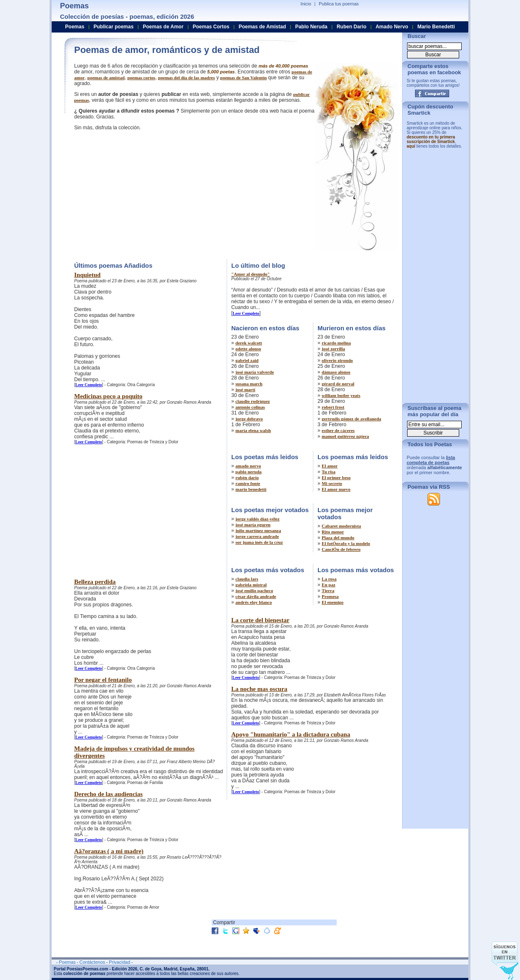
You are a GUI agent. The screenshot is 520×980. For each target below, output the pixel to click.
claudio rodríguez (253, 401)
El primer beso (336, 477)
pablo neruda (249, 472)
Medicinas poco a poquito (108, 396)
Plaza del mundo (338, 538)
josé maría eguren (253, 525)
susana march (249, 384)
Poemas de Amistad (262, 27)
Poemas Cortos (211, 27)
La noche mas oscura (259, 689)
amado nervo (248, 466)
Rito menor (333, 532)
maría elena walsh (253, 430)
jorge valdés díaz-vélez (257, 519)
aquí (411, 146)
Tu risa (329, 472)
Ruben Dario (351, 27)
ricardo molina (336, 343)
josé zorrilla (333, 349)
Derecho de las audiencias (108, 794)
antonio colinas (250, 407)
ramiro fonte (248, 483)
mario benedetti (251, 489)
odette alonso (248, 349)
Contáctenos (92, 962)
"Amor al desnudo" (251, 274)
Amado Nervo (392, 27)
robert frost (333, 407)
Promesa (330, 596)
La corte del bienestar (260, 620)
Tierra (328, 591)
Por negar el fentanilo (103, 680)
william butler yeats (341, 395)
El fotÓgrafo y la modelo (346, 543)
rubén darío (247, 477)
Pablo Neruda (311, 27)
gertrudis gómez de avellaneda (351, 419)
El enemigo (332, 602)
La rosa (329, 579)
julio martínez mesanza (258, 530)
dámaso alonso (336, 372)
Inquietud (87, 275)
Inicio (306, 4)
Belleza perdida (95, 582)
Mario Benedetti (436, 27)
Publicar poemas (114, 27)
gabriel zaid (247, 360)
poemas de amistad (106, 78)
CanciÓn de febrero (341, 549)
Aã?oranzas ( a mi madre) (109, 851)
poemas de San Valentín (244, 78)
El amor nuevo (336, 489)
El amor (330, 466)
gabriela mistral (251, 585)
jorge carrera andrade (257, 536)
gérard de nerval (338, 384)
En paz (329, 585)
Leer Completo (89, 385)
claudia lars (247, 579)
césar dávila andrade (256, 596)
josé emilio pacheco (254, 591)
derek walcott (249, 343)
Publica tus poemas (339, 4)
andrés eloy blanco (254, 602)
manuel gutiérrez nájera (345, 436)
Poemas (75, 27)
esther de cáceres (338, 430)
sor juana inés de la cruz (259, 542)
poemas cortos (141, 78)
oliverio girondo (337, 360)
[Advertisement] (144, 194)
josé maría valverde (255, 372)
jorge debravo (249, 419)
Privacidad (119, 962)
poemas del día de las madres (186, 78)
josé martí (245, 389)
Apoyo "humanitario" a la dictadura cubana (291, 734)
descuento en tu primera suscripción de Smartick (431, 139)
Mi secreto (332, 483)
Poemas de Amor (163, 27)
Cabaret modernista (341, 526)
